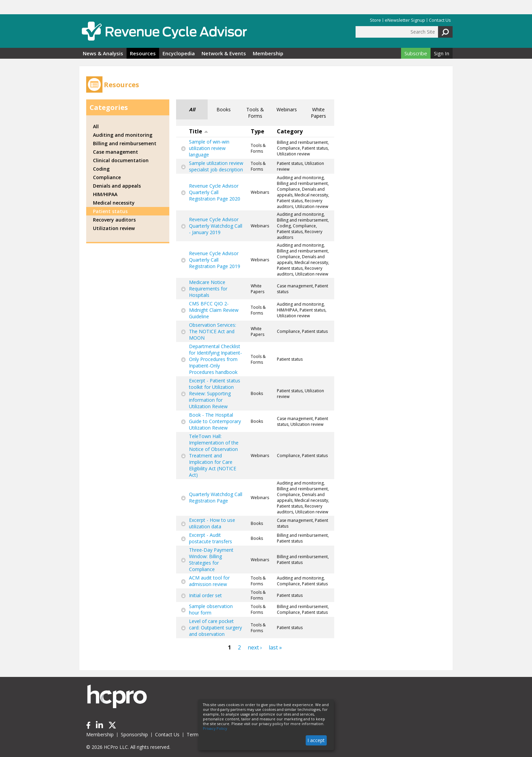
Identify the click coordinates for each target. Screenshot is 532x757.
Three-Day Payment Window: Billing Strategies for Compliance (211, 560)
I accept (316, 740)
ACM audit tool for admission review (209, 581)
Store (375, 20)
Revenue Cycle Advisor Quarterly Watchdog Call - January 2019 (216, 226)
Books (224, 109)
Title (199, 131)
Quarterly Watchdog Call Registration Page (216, 497)
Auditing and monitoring (123, 135)
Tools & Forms (255, 113)
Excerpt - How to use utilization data (212, 523)
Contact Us (440, 20)
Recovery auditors (114, 220)
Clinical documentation (121, 160)
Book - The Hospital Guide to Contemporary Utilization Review (215, 421)
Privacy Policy (215, 728)
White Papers (318, 113)
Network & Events (224, 53)
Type (258, 131)
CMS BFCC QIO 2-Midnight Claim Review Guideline (214, 310)
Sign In (442, 53)
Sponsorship (134, 734)
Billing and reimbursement (125, 143)
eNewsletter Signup (405, 20)
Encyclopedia (179, 53)
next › (255, 647)
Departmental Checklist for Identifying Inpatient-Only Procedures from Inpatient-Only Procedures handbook (215, 359)
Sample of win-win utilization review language (209, 148)
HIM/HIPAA (105, 194)
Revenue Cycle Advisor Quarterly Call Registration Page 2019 (215, 260)
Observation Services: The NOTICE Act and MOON (213, 331)
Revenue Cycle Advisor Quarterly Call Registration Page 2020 (215, 192)
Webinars (287, 109)
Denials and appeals (117, 186)
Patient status (110, 211)
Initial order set (205, 595)
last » (275, 647)
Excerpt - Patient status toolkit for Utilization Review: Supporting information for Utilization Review (215, 393)
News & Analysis (103, 53)
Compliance (107, 177)
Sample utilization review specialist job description (216, 166)
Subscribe (416, 53)
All (192, 109)
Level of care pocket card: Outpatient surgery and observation (215, 628)
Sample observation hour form (211, 609)
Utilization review (114, 228)
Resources (143, 53)
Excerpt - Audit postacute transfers (211, 538)
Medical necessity (114, 203)
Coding (101, 169)
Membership (268, 53)
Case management (116, 152)
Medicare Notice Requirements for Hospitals (208, 289)
